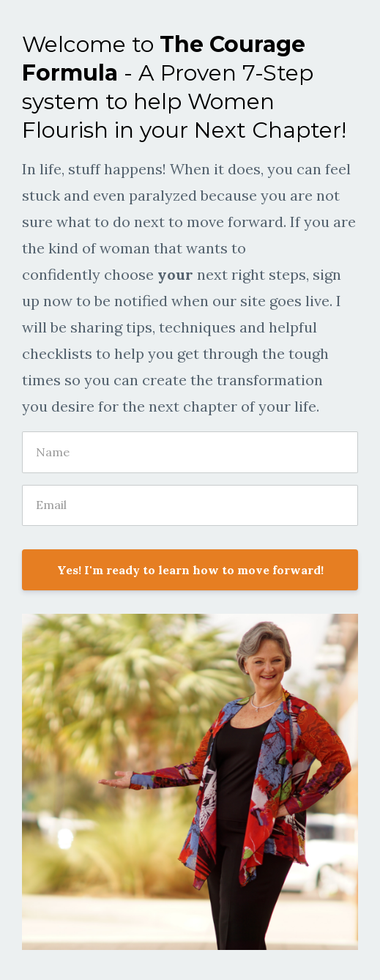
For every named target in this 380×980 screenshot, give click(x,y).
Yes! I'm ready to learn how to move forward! (190, 570)
